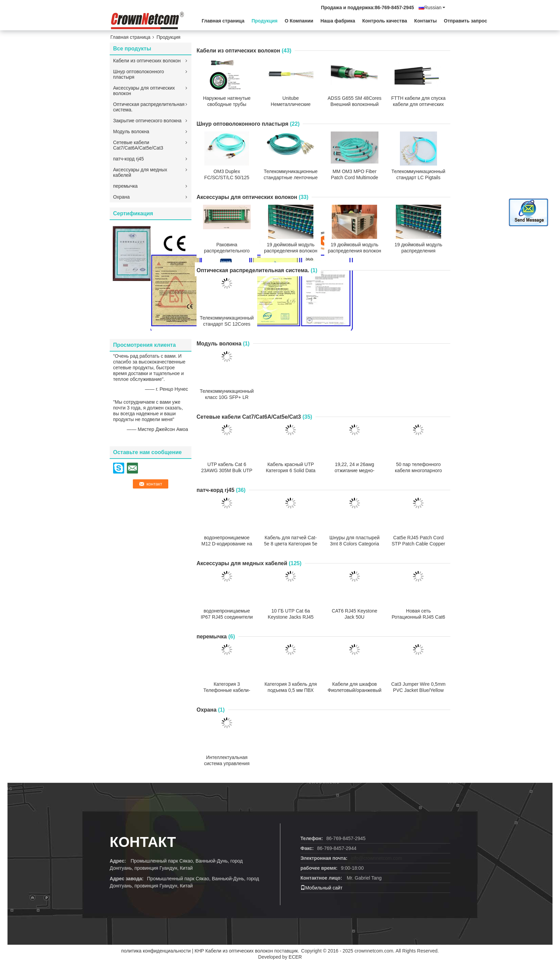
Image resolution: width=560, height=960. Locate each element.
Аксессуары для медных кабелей (140, 172)
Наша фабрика (338, 21)
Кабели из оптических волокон (147, 61)
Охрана (121, 197)
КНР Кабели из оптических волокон (234, 951)
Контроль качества (385, 21)
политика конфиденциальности (156, 951)
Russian (435, 7)
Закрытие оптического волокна (147, 121)
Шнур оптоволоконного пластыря (138, 74)
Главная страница (223, 21)
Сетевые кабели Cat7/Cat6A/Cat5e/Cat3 (138, 145)
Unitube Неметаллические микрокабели (291, 104)
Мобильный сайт (321, 888)
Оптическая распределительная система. (149, 107)
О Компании (299, 21)
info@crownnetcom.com (376, 858)
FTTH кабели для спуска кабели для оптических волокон (418, 104)
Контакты (425, 21)
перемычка (125, 186)
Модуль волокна (131, 131)
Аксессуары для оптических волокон (144, 91)
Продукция (264, 21)
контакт (143, 842)
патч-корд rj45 (128, 159)
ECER (295, 957)
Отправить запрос (465, 21)
